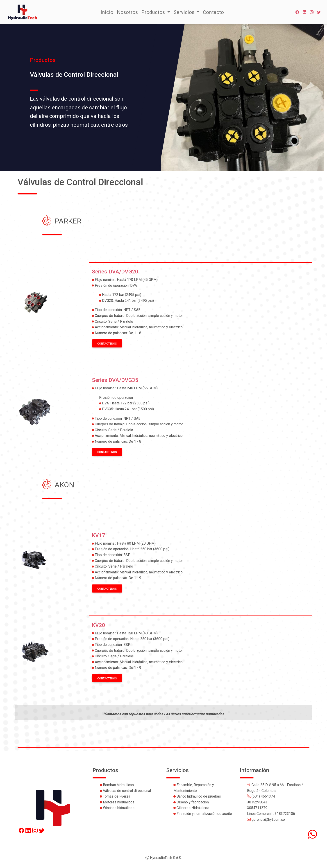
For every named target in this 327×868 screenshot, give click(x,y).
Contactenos (107, 344)
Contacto (213, 12)
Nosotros (127, 12)
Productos (154, 12)
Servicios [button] (185, 12)
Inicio (107, 12)
